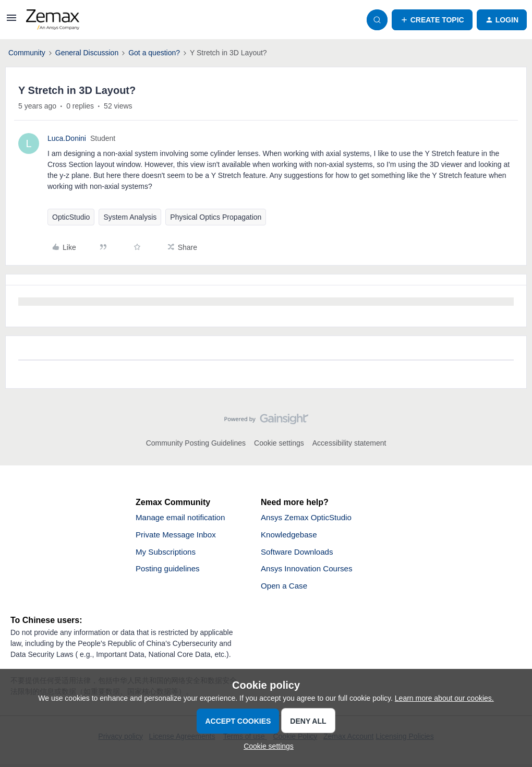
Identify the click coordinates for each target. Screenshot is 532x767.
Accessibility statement (349, 443)
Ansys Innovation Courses (309, 571)
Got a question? (154, 53)
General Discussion (87, 53)
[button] (11, 21)
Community (27, 53)
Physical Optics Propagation (216, 217)
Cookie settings (279, 443)
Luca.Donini (67, 138)
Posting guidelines (170, 571)
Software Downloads (299, 553)
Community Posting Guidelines (196, 443)
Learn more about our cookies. (444, 698)
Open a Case (285, 589)
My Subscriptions (167, 553)
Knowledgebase (291, 536)
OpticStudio (71, 217)
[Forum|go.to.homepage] (53, 20)
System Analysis (130, 217)
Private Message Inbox (178, 536)
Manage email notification (183, 518)
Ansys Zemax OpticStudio (309, 518)
